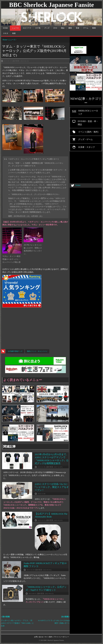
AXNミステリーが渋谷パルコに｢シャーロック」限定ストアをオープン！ (52, 487)
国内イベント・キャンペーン (37, 351)
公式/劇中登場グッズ (15, 351)
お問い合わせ (39, 637)
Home (5, 40)
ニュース (12, 40)
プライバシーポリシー (61, 637)
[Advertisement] (51, 328)
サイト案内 (48, 637)
